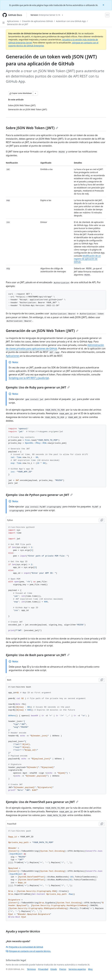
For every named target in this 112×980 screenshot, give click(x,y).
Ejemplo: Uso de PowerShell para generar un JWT (42, 802)
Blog (90, 969)
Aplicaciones (13, 21)
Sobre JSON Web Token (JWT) (32, 128)
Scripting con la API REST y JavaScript (29, 378)
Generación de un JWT (18, 24)
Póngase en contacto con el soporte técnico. (28, 951)
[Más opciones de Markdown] (35, 93)
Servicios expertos (77, 969)
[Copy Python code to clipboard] (102, 520)
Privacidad (43, 969)
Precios (63, 969)
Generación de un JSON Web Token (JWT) (42, 331)
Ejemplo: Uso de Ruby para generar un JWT (38, 387)
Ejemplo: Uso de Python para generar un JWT (39, 495)
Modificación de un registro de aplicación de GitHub (87, 259)
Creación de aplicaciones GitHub (37, 21)
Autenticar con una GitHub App (71, 21)
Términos (31, 969)
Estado (54, 969)
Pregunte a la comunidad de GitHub (24, 947)
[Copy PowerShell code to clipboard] (102, 824)
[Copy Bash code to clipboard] (102, 680)
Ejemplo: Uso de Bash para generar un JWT (38, 655)
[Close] (104, 5)
